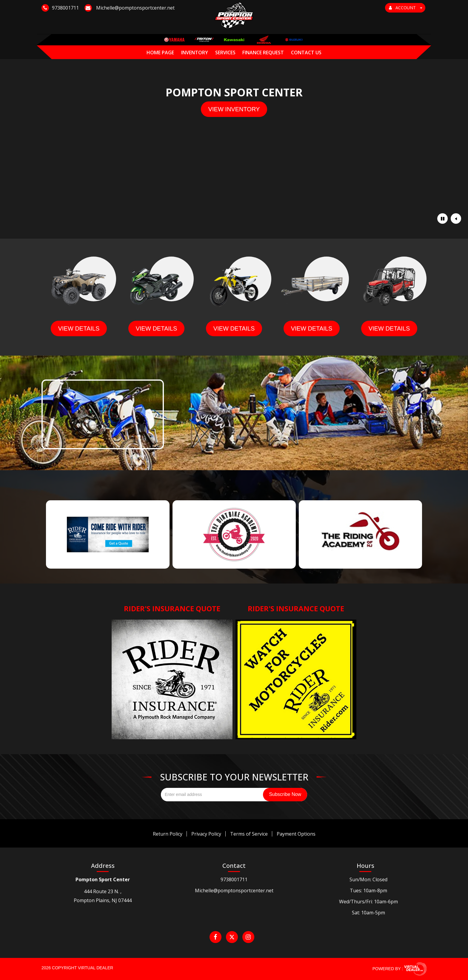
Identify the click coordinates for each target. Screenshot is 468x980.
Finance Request (263, 53)
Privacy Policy (206, 834)
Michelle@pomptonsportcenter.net (234, 891)
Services (225, 53)
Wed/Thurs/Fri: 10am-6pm (368, 902)
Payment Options (296, 834)
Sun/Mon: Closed (368, 879)
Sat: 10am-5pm (368, 913)
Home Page (160, 53)
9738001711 (234, 879)
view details (79, 328)
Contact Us (306, 53)
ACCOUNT (406, 8)
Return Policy (168, 834)
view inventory (234, 109)
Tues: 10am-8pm (368, 891)
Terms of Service (249, 834)
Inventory (195, 53)
